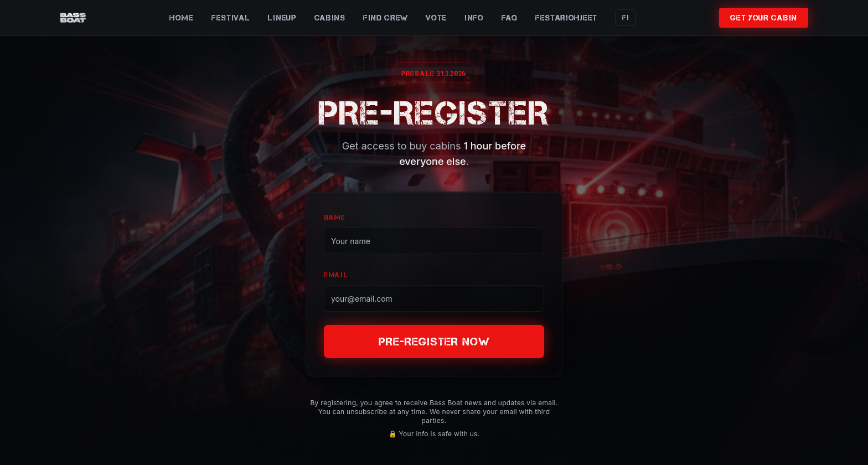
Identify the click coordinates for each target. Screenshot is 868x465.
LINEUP (282, 18)
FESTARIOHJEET (566, 18)
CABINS (330, 18)
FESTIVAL (231, 18)
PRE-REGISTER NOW (434, 342)
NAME (335, 217)
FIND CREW (386, 18)
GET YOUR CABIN (764, 18)
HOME (182, 18)
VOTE (436, 18)
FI (626, 17)
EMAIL (336, 275)
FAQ (510, 18)
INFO (474, 18)
